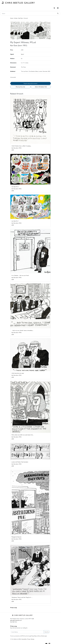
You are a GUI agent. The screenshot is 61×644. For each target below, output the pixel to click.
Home (12, 18)
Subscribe (47, 632)
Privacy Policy (34, 636)
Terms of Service (41, 636)
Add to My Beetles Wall (41, 87)
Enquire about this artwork (30, 83)
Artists (16, 18)
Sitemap (33, 639)
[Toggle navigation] (58, 8)
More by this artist (20, 87)
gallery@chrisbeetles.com (16, 620)
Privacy (29, 639)
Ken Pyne (21, 18)
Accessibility (24, 639)
